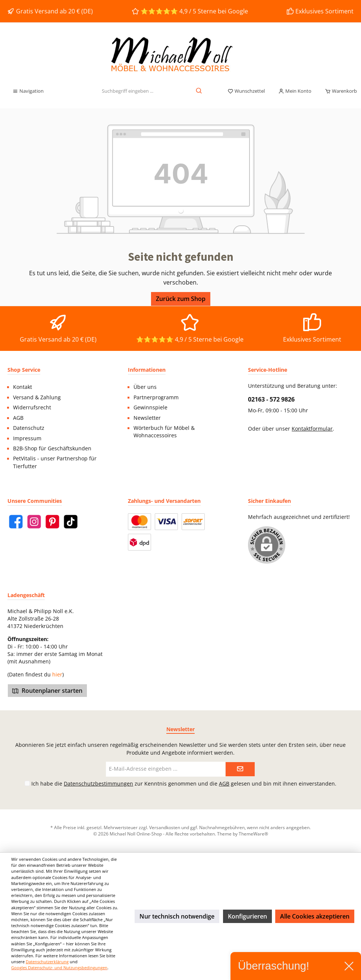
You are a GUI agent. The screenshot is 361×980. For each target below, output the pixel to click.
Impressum (27, 438)
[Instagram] (34, 522)
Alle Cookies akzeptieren (315, 916)
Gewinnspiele (150, 407)
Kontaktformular (312, 429)
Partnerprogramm (156, 397)
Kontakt (23, 387)
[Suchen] (199, 91)
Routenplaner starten (47, 691)
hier (57, 675)
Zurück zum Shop (181, 299)
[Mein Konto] (295, 91)
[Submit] (240, 769)
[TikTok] (71, 522)
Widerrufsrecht (32, 407)
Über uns (145, 387)
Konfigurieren (247, 916)
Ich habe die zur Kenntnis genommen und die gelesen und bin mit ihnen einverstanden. (184, 784)
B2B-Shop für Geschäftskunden (52, 448)
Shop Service (24, 370)
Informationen (147, 370)
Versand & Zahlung (37, 397)
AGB (18, 418)
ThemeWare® (253, 834)
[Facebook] (16, 522)
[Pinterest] (52, 522)
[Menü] (28, 91)
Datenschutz (29, 428)
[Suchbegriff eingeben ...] (127, 91)
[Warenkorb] (339, 91)
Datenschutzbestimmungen (98, 784)
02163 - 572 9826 (271, 399)
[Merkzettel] (246, 91)
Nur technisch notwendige (177, 916)
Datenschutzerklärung (47, 962)
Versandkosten (165, 827)
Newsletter (147, 418)
